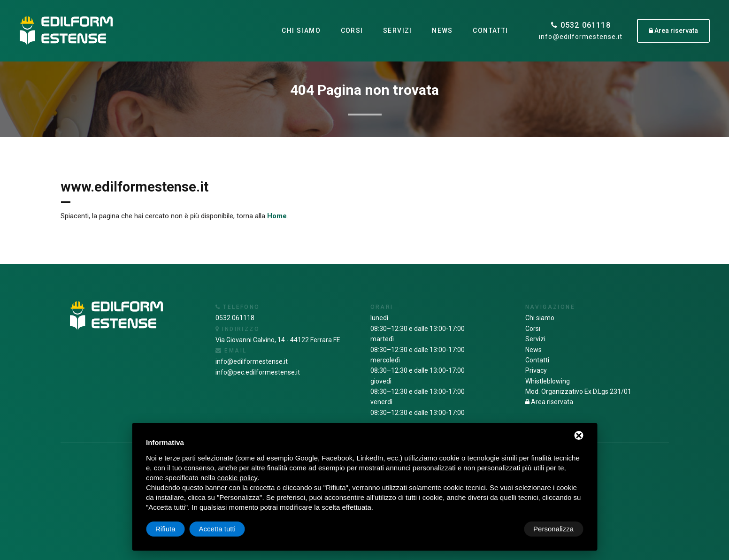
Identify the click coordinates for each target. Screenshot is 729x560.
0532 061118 (581, 25)
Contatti (490, 31)
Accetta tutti (555, 529)
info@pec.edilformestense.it (258, 372)
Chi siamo (301, 31)
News (442, 31)
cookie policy (238, 478)
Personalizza (176, 529)
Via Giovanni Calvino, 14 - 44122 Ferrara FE (278, 340)
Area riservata (549, 402)
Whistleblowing (548, 381)
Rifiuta (503, 529)
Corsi (352, 31)
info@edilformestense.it (581, 37)
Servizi (398, 31)
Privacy (536, 370)
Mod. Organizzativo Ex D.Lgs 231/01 (578, 391)
